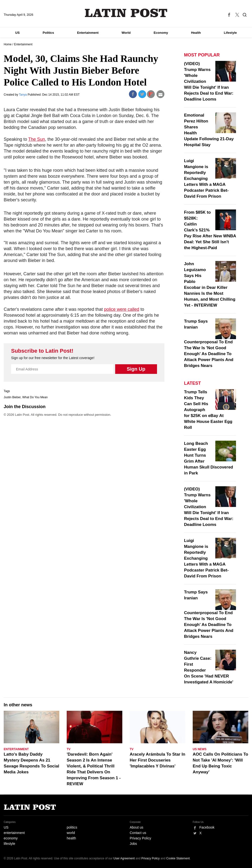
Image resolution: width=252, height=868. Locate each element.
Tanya (23, 95)
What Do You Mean (35, 397)
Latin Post (126, 13)
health (71, 838)
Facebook (207, 827)
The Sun (37, 139)
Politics (48, 33)
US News (200, 749)
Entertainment (88, 33)
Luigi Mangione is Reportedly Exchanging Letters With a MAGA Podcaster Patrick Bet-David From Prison (206, 179)
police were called (122, 309)
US (17, 33)
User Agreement (124, 858)
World (126, 33)
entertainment (14, 833)
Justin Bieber (12, 397)
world (71, 833)
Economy (161, 33)
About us (136, 827)
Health (196, 33)
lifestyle (9, 844)
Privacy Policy (140, 838)
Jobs (133, 844)
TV (69, 749)
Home (8, 44)
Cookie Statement (178, 858)
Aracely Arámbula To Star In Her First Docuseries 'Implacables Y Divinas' (157, 760)
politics (72, 827)
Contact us (138, 833)
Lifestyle (230, 33)
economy (11, 838)
